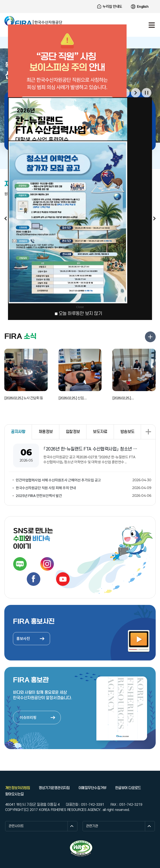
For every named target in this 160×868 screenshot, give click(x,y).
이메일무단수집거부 (93, 788)
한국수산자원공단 (33, 21)
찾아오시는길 (15, 794)
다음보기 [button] (136, 93)
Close (80, 307)
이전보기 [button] (6, 218)
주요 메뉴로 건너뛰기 (80, 0)
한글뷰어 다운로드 (128, 788)
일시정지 (147, 93)
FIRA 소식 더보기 (150, 337)
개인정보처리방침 (18, 788)
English (143, 6)
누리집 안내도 (112, 6)
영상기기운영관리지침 (54, 788)
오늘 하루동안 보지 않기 (80, 314)
